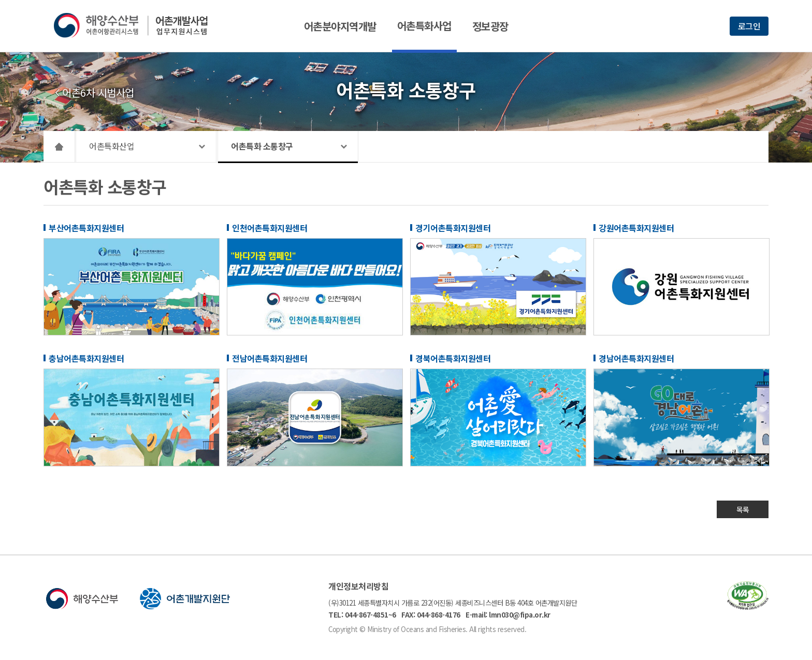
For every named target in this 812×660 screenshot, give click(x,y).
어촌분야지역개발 (340, 26)
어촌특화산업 (112, 146)
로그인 (749, 26)
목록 (743, 509)
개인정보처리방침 (358, 586)
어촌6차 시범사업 (98, 93)
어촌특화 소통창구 (262, 146)
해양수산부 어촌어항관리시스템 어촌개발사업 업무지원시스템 (138, 25)
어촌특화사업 (424, 26)
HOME (59, 146)
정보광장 (490, 26)
